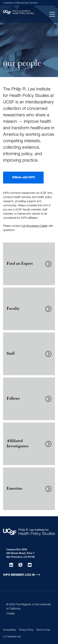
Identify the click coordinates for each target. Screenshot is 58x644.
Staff (11, 354)
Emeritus (14, 489)
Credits (10, 614)
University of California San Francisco (21, 3)
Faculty (13, 309)
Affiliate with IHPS (23, 178)
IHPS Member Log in (19, 575)
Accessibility (10, 630)
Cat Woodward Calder (34, 226)
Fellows (13, 399)
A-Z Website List (12, 637)
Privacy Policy (26, 630)
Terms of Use (43, 630)
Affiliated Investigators (17, 444)
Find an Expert (20, 264)
